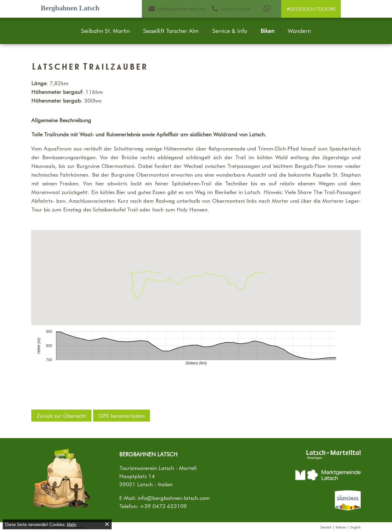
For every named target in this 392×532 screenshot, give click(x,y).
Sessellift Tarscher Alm (171, 31)
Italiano (341, 527)
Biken (267, 31)
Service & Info (230, 31)
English (356, 527)
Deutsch (326, 527)
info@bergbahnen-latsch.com (174, 498)
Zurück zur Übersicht (61, 416)
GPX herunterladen (122, 416)
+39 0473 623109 (163, 506)
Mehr (72, 524)
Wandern (299, 31)
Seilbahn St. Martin (105, 31)
